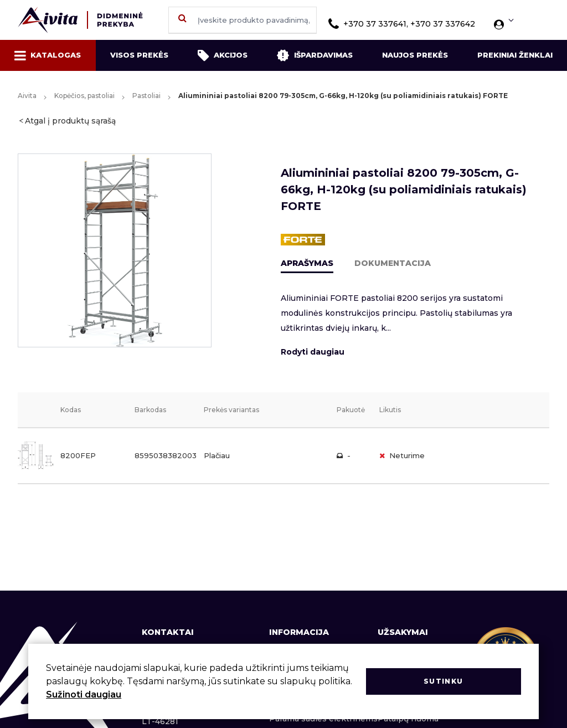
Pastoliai (146, 96)
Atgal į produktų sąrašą (70, 121)
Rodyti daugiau (313, 352)
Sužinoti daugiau (84, 694)
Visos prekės (139, 55)
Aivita (27, 96)
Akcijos (223, 55)
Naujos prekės (415, 55)
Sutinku (443, 681)
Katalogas (48, 55)
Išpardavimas (315, 55)
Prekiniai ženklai (515, 55)
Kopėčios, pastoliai (84, 96)
